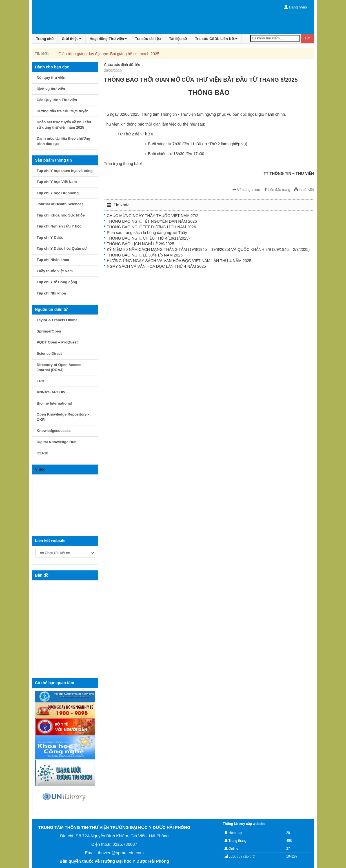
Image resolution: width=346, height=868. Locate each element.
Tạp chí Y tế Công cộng (57, 282)
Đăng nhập (296, 7)
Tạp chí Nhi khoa (51, 293)
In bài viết (304, 190)
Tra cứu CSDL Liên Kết (216, 39)
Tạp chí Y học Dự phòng (58, 193)
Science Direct (49, 353)
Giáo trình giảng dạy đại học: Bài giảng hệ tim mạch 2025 (109, 54)
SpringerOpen (49, 331)
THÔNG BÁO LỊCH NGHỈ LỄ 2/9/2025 (140, 244)
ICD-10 (42, 453)
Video (40, 469)
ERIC (41, 381)
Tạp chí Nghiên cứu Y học (59, 226)
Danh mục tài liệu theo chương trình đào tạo (63, 141)
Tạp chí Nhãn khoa (53, 260)
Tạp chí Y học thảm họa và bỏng (65, 171)
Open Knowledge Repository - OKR (63, 417)
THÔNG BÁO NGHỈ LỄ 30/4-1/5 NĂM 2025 (145, 255)
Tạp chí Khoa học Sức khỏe (61, 215)
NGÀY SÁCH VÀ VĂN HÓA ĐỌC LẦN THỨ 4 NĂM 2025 (156, 266)
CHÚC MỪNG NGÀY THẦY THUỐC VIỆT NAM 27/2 (153, 216)
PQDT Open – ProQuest (57, 342)
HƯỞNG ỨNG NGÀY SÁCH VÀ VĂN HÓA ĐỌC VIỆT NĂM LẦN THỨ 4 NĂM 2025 (179, 261)
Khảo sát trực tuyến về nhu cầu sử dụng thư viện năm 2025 (64, 125)
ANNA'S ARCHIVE (52, 392)
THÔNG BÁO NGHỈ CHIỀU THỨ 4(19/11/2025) (148, 238)
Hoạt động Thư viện (108, 39)
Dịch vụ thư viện (51, 89)
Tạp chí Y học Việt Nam (57, 182)
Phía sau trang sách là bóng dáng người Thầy (147, 233)
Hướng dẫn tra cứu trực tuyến (63, 111)
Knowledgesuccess (54, 431)
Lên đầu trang (277, 190)
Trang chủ (45, 39)
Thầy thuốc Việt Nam (55, 271)
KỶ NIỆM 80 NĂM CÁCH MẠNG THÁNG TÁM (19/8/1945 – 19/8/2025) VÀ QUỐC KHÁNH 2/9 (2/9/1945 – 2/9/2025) (208, 249)
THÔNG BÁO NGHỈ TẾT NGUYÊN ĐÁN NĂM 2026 (152, 221)
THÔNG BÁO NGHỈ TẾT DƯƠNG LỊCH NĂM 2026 (151, 227)
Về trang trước (246, 190)
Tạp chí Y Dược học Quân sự (62, 248)
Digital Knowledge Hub (57, 442)
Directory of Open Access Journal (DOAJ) (59, 367)
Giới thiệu (72, 39)
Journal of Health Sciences (60, 204)
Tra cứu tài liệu (148, 39)
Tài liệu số (178, 39)
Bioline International (54, 403)
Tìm (307, 38)
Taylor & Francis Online (57, 320)
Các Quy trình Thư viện (57, 100)
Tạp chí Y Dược (50, 237)
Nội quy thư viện (51, 78)
